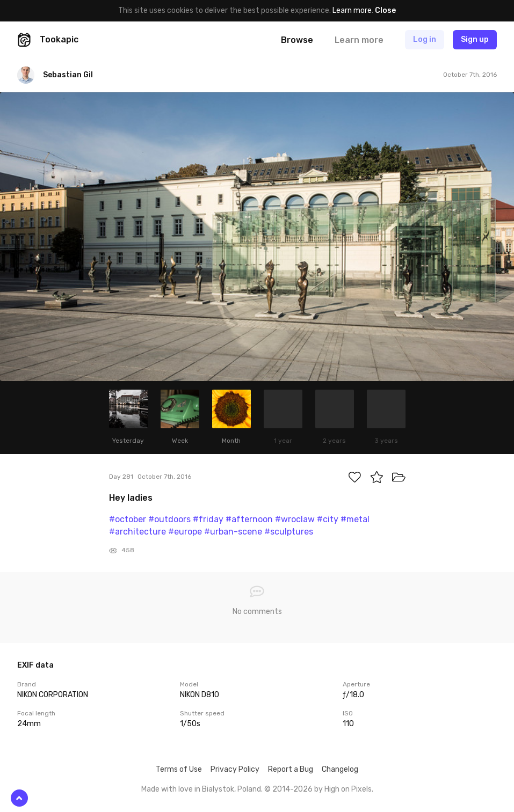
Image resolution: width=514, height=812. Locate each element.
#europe (185, 532)
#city (328, 519)
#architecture (137, 532)
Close (385, 10)
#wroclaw (295, 519)
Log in (425, 39)
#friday (208, 519)
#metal (355, 519)
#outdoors (169, 519)
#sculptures (289, 532)
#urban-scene (233, 532)
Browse (297, 40)
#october (128, 519)
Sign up (475, 39)
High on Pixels (348, 789)
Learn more (352, 10)
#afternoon (249, 519)
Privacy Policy (235, 769)
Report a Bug (291, 769)
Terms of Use (179, 769)
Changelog (340, 769)
